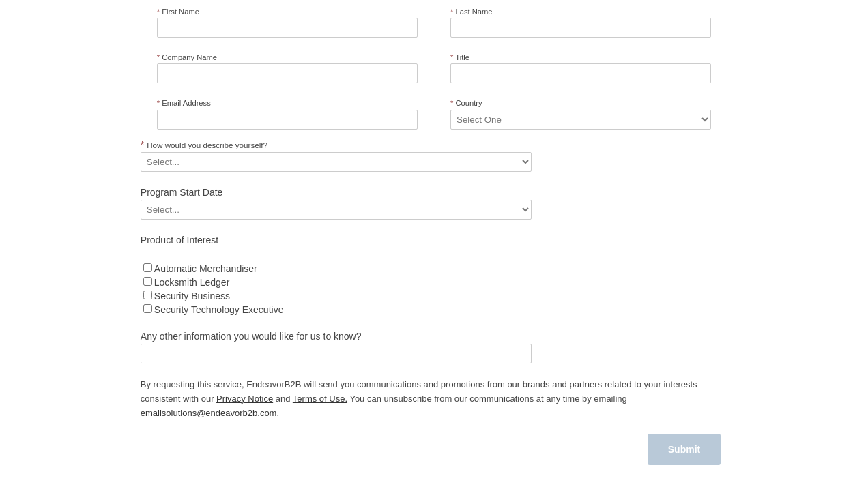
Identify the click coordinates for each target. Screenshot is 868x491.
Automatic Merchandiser (206, 269)
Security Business (192, 296)
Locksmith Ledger (192, 282)
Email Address (184, 103)
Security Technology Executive (219, 310)
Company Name (187, 57)
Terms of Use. (320, 399)
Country (466, 103)
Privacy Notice (245, 399)
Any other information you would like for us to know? (251, 336)
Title (460, 57)
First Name (178, 12)
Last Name (472, 12)
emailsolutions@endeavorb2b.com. (210, 413)
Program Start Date (182, 192)
